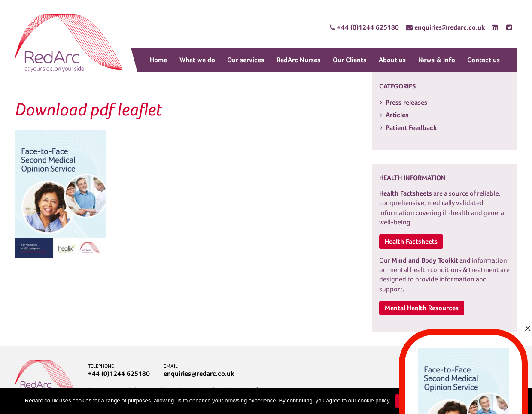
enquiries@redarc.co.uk (199, 373)
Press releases (406, 102)
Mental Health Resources (422, 308)
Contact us (483, 60)
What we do (197, 60)
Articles (397, 115)
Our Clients (350, 60)
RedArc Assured (69, 43)
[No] (521, 401)
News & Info (437, 60)
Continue (412, 401)
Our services (246, 60)
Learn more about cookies (470, 401)
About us (392, 60)
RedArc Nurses (298, 60)
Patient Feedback (411, 128)
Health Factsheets (411, 241)
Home (158, 60)
